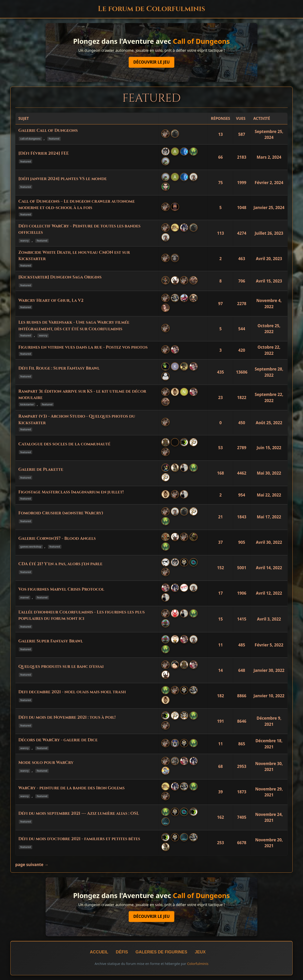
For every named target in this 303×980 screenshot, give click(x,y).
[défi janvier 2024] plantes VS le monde (63, 179)
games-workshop (31, 547)
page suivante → (32, 865)
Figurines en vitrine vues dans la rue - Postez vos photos (83, 347)
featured (54, 139)
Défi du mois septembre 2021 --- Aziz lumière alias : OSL (79, 814)
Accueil (99, 952)
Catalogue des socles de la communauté (64, 444)
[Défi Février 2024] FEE (44, 153)
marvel (24, 597)
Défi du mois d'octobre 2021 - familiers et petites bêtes (79, 839)
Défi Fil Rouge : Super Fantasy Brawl (59, 368)
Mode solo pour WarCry (46, 763)
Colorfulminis (198, 964)
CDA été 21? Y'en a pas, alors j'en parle (60, 564)
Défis (122, 952)
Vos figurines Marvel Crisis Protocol (61, 589)
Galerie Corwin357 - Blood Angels (57, 539)
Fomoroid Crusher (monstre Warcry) (61, 513)
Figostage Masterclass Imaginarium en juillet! (71, 492)
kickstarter (27, 404)
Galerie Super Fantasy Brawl (51, 641)
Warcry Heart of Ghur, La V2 (51, 301)
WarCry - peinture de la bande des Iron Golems (72, 788)
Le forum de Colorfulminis (151, 9)
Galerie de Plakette (41, 470)
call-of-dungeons (30, 139)
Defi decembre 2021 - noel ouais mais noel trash (72, 692)
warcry (24, 241)
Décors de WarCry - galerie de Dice (58, 740)
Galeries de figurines (161, 952)
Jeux (200, 952)
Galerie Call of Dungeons (48, 131)
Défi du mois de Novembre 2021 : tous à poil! (67, 718)
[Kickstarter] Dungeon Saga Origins (60, 277)
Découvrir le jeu (152, 62)
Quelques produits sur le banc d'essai (61, 667)
